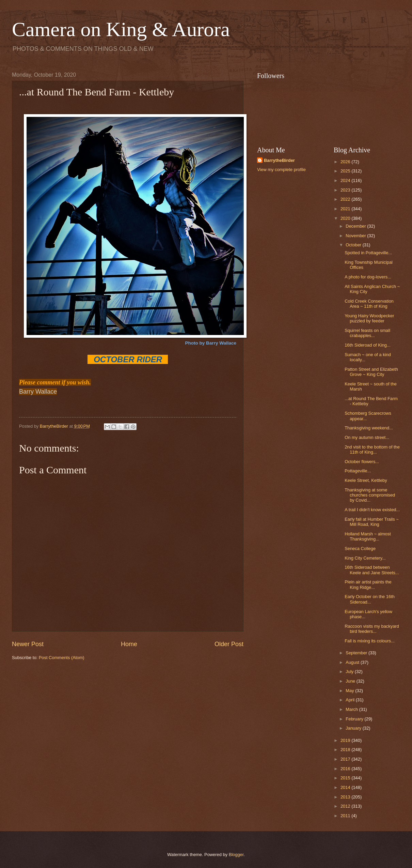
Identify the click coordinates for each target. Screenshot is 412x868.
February (355, 719)
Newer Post (28, 644)
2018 (346, 750)
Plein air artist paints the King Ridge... (368, 584)
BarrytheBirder (279, 160)
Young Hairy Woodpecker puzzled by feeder (369, 318)
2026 (346, 162)
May (350, 691)
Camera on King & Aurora (121, 29)
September (357, 653)
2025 (346, 171)
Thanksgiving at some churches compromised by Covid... (370, 495)
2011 (346, 816)
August (353, 662)
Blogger (236, 855)
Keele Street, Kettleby (366, 480)
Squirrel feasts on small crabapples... (367, 333)
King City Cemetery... (365, 558)
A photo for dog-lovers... (368, 277)
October (354, 245)
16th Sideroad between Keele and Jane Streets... (372, 570)
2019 (346, 740)
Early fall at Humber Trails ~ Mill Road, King (372, 522)
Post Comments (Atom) (62, 658)
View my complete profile (281, 170)
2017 (346, 759)
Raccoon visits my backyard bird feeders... (372, 629)
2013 (346, 797)
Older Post (229, 644)
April (351, 700)
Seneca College (360, 549)
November (356, 236)
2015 (346, 778)
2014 (346, 787)
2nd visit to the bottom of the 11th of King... (372, 450)
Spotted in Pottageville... (368, 253)
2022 (346, 199)
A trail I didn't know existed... (372, 510)
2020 (346, 218)
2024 (346, 180)
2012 (346, 806)
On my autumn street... (367, 437)
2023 (346, 190)
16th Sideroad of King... (368, 345)
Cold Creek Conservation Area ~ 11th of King (369, 304)
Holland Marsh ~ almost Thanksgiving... (368, 536)
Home (129, 644)
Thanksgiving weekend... (369, 428)
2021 (346, 209)
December (356, 226)
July (350, 672)
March (352, 709)
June (351, 681)
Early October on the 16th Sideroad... (370, 599)
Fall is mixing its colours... (370, 641)
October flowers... (362, 462)
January (354, 728)
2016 (346, 769)
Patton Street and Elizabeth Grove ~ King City (371, 372)
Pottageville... (358, 471)
